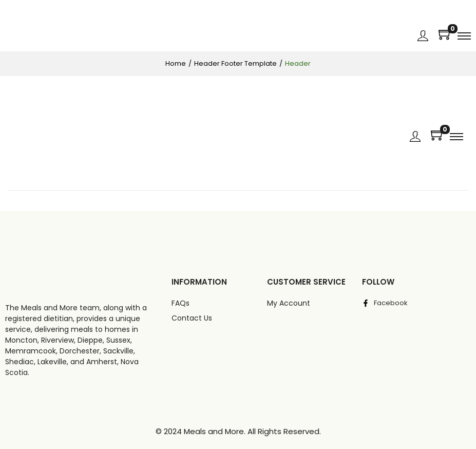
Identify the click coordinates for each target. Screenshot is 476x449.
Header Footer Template (235, 63)
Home (176, 63)
